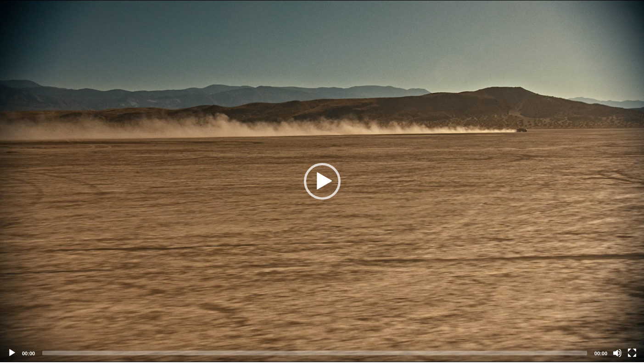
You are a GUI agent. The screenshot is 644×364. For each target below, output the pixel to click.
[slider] (315, 353)
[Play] (12, 353)
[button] (322, 181)
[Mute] (617, 353)
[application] (322, 181)
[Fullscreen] (632, 353)
